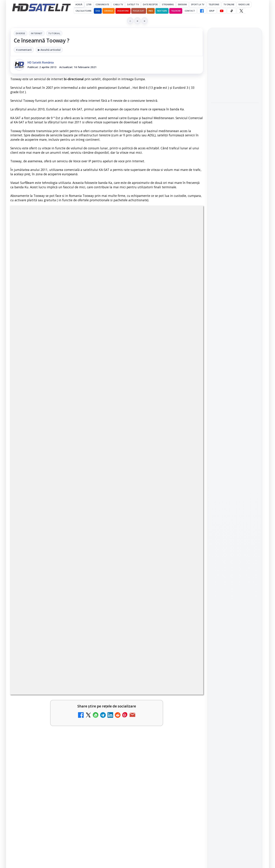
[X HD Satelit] (241, 11)
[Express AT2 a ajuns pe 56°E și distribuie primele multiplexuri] (235, 132)
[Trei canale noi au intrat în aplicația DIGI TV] (90, 593)
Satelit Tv (133, 4)
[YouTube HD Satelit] (222, 11)
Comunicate (102, 4)
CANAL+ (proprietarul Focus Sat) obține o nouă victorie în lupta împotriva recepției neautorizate (234, 160)
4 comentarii (24, 50)
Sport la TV (198, 4)
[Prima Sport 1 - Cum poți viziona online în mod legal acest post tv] (90, 663)
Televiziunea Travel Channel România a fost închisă (46, 551)
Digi (216, 571)
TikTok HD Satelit (235, 505)
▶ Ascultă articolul (49, 50)
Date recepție (150, 4)
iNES (151, 11)
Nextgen (162, 11)
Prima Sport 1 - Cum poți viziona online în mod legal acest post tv (49, 657)
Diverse (21, 33)
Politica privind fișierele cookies (235, 625)
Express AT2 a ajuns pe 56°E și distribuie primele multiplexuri (233, 110)
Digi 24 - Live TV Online (45, 689)
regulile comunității (68, 444)
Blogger (166, 730)
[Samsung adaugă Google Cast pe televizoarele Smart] (235, 86)
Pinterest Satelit (235, 525)
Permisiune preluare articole (235, 613)
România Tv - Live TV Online (141, 655)
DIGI (98, 11)
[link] (58, 557)
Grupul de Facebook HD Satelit (235, 473)
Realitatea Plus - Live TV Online (144, 621)
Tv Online (229, 4)
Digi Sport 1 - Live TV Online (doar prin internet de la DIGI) (148, 694)
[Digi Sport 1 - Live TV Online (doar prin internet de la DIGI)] (188, 699)
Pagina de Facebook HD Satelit (235, 459)
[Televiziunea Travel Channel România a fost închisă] (90, 556)
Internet (37, 33)
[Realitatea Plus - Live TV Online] (188, 629)
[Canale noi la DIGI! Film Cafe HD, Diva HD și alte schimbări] (188, 593)
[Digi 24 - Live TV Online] (90, 699)
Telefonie (214, 4)
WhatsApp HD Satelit (235, 485)
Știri (89, 4)
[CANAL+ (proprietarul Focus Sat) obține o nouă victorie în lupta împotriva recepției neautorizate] (235, 186)
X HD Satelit (235, 515)
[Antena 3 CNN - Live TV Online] (90, 629)
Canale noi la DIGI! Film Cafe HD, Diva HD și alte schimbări (144, 587)
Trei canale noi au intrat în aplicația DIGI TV (49, 585)
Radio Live (244, 4)
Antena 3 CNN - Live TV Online (45, 621)
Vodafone (123, 11)
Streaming (168, 4)
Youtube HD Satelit (235, 495)
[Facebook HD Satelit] (202, 11)
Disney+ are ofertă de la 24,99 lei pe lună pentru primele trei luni (144, 551)
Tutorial (54, 33)
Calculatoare (83, 11)
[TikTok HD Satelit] (232, 11)
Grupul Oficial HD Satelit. (81, 449)
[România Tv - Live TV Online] (188, 663)
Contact (190, 11)
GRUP (212, 11)
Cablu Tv (118, 4)
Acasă (79, 4)
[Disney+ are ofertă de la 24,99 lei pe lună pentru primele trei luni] (188, 556)
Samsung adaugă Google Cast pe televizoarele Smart (235, 64)
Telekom (176, 11)
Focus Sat (139, 11)
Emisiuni (182, 4)
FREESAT (228, 571)
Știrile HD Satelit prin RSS (235, 537)
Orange (109, 11)
